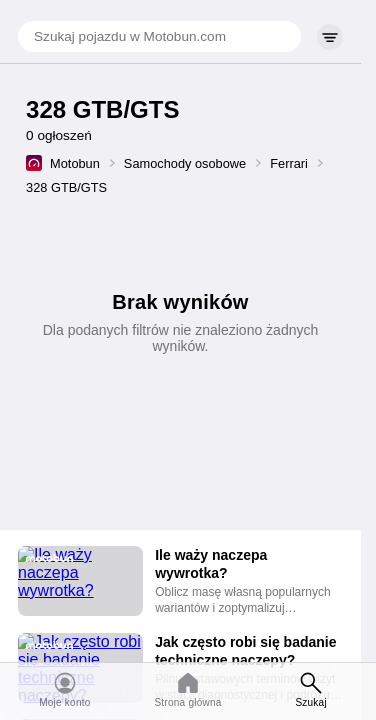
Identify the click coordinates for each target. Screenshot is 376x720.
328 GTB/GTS (66, 187)
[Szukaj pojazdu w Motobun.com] (159, 36)
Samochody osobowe (185, 163)
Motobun (75, 163)
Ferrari (289, 163)
